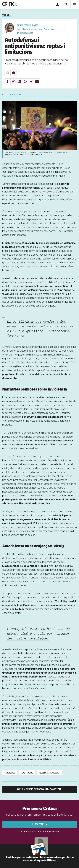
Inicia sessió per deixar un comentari (41, 789)
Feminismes (10, 773)
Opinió (6, 15)
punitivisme (27, 773)
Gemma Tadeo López (28, 25)
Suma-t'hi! (38, 824)
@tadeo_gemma (26, 33)
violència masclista (49, 773)
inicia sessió (52, 831)
